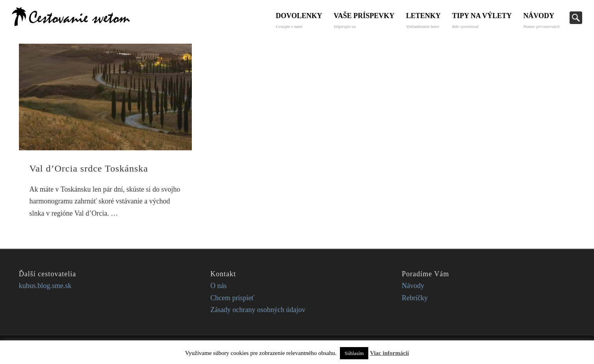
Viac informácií (389, 353)
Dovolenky (298, 20)
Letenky (423, 20)
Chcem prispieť (232, 298)
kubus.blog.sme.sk (45, 286)
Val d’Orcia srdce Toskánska (89, 168)
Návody (541, 20)
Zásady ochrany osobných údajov (258, 310)
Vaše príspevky (363, 20)
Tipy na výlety (482, 20)
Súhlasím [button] (354, 353)
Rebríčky (415, 298)
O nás (219, 286)
